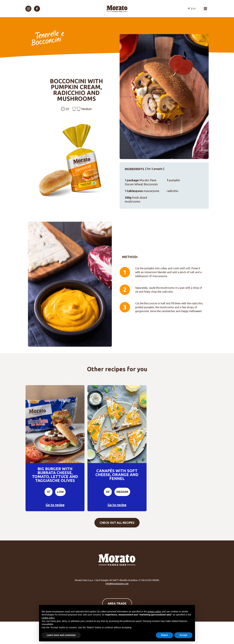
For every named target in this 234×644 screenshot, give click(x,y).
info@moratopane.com (117, 584)
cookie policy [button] (48, 618)
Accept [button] (183, 635)
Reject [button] (164, 635)
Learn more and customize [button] (61, 635)
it (189, 9)
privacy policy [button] (154, 612)
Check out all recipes (117, 523)
